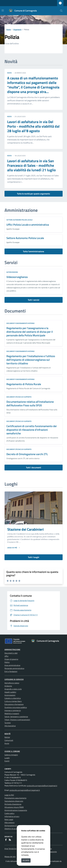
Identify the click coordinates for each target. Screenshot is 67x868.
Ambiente (8, 686)
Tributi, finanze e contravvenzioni (17, 720)
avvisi (9, 73)
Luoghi (7, 758)
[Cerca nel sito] (61, 11)
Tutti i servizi (34, 300)
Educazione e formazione (14, 704)
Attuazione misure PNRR (14, 807)
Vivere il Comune (12, 751)
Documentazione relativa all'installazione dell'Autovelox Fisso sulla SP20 (30, 403)
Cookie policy (9, 813)
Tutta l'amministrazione (33, 251)
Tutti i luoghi (34, 557)
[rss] (10, 840)
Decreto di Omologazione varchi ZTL (27, 454)
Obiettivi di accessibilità (14, 829)
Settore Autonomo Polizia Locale (19, 220)
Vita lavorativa (10, 726)
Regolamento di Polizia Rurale (24, 384)
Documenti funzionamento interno (20, 323)
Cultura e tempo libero (13, 701)
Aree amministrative (12, 665)
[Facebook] (6, 840)
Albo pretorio (9, 823)
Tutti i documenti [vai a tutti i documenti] (34, 468)
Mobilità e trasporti (12, 714)
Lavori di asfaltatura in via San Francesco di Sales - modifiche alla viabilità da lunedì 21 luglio (31, 165)
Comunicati (9, 740)
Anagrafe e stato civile (13, 689)
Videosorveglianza (17, 277)
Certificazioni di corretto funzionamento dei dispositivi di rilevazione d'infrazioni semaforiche (32, 430)
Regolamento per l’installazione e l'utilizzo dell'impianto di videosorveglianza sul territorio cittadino (31, 360)
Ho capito (26, 860)
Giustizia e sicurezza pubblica (16, 707)
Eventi (7, 761)
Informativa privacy (12, 816)
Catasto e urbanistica (13, 698)
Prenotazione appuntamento (15, 798)
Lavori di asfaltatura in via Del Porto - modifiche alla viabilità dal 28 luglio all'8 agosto (33, 126)
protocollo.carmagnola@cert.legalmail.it (42, 786)
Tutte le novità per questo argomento (33, 194)
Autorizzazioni (12, 272)
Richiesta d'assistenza (13, 804)
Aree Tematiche (10, 849)
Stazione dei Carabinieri (26, 529)
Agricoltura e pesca (12, 683)
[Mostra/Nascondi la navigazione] (3, 10)
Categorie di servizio (14, 679)
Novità (7, 734)
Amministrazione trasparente (16, 810)
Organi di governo (11, 659)
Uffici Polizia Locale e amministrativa (28, 225)
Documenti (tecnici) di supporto (19, 397)
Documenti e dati (11, 653)
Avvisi (7, 743)
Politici (7, 662)
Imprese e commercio (13, 710)
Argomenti (17, 29)
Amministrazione (12, 650)
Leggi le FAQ (9, 795)
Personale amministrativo (14, 668)
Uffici (6, 656)
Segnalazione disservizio (14, 801)
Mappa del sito (10, 857)
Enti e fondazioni (11, 671)
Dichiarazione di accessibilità (15, 826)
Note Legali (9, 819)
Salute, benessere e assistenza (16, 717)
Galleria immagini (11, 755)
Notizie (7, 737)
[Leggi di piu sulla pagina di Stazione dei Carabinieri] (14, 548)
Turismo (8, 723)
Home (9, 29)
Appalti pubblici (10, 692)
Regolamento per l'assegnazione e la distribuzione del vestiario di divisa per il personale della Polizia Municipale (30, 332)
